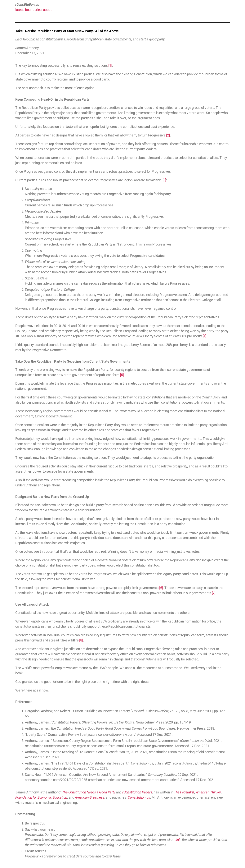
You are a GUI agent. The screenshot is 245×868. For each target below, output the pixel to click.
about (47, 10)
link (178, 840)
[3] (164, 180)
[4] (205, 336)
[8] (81, 640)
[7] (214, 593)
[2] (168, 135)
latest (19, 10)
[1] (110, 65)
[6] (161, 588)
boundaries (33, 10)
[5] (122, 375)
